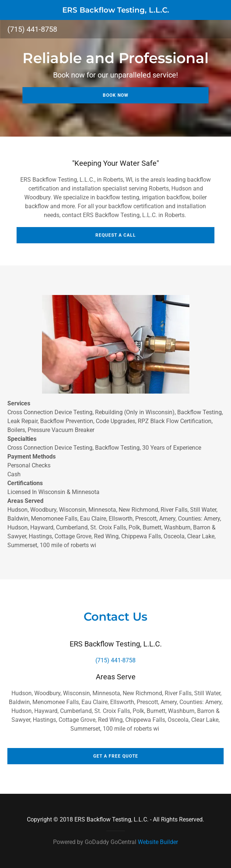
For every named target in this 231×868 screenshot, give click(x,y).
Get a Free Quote (116, 756)
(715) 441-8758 (32, 29)
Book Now (116, 95)
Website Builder (158, 842)
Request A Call (116, 235)
